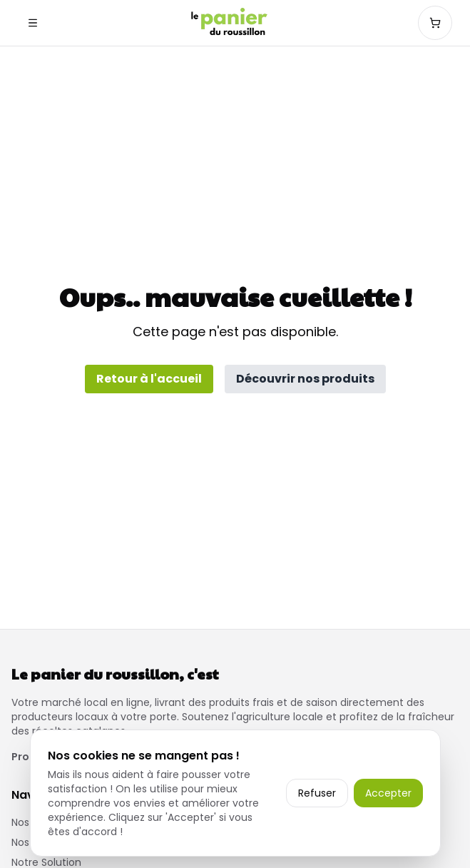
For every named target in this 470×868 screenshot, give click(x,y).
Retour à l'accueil (149, 379)
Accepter (388, 793)
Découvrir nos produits (305, 379)
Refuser (317, 793)
